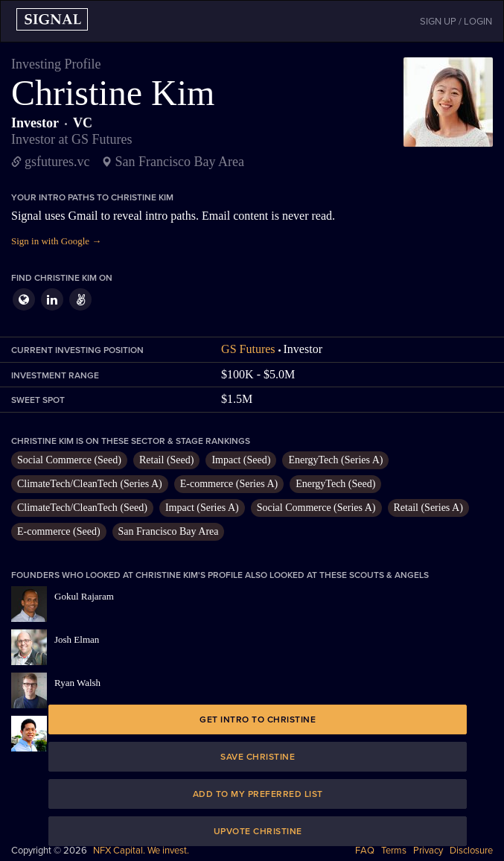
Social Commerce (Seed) (69, 460)
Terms (394, 851)
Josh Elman (77, 639)
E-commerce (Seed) (59, 531)
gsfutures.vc (57, 162)
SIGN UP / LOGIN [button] (456, 22)
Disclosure (471, 851)
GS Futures (248, 349)
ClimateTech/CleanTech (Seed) (82, 508)
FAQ (365, 851)
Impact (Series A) (202, 508)
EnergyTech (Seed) (335, 484)
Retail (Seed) (166, 460)
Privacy (428, 851)
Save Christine (258, 757)
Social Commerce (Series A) (316, 508)
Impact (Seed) (241, 460)
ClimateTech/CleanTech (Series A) (90, 484)
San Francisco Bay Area (169, 531)
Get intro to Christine (258, 719)
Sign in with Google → (56, 241)
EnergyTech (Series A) (335, 460)
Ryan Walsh (77, 683)
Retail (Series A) (428, 508)
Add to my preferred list (258, 794)
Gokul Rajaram (84, 596)
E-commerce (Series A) (229, 484)
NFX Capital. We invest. (141, 851)
